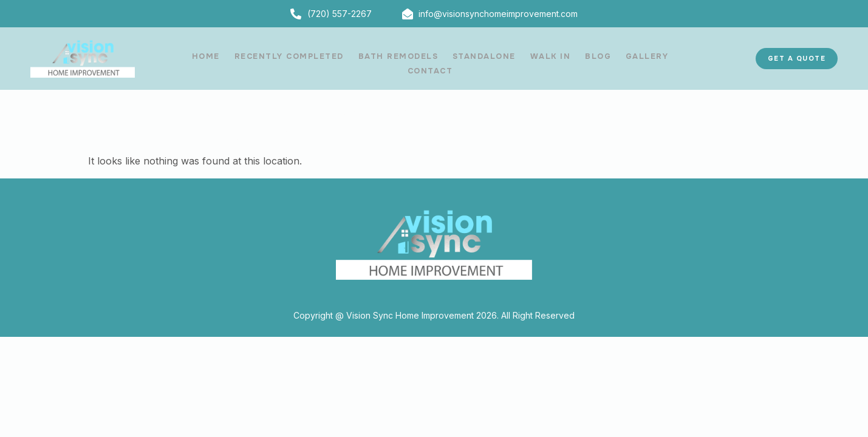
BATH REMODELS (371, 58)
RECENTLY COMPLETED (265, 58)
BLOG (563, 58)
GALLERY (610, 58)
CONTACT (666, 58)
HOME (185, 58)
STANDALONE (454, 58)
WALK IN (518, 58)
